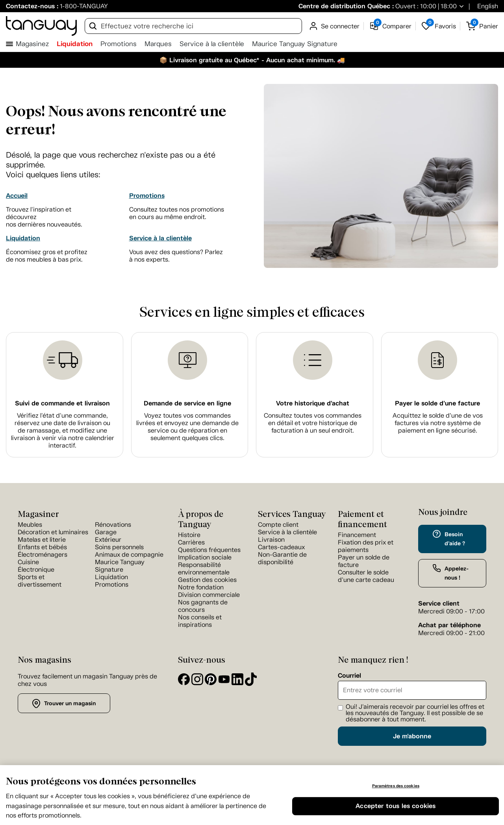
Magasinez (32, 44)
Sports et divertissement (40, 581)
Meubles (30, 525)
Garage (106, 532)
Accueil (17, 196)
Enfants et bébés (42, 547)
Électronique (36, 570)
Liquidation (75, 44)
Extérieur (108, 540)
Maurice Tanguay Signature (295, 44)
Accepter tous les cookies (396, 806)
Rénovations (113, 525)
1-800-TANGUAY (84, 6)
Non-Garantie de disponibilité (282, 558)
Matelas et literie (42, 540)
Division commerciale (209, 595)
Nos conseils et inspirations (200, 621)
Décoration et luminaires (53, 532)
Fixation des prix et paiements (366, 546)
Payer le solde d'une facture (437, 403)
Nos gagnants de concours (203, 606)
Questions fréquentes (209, 550)
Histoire (189, 535)
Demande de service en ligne (187, 403)
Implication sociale (205, 557)
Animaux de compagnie (129, 555)
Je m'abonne (412, 736)
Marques (158, 44)
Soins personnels (119, 547)
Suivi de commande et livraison (62, 403)
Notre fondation (201, 587)
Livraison (271, 540)
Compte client (278, 525)
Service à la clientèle (212, 44)
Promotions (119, 44)
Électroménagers (43, 555)
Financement (357, 535)
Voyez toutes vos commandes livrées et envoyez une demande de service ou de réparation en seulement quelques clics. (187, 427)
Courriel (349, 676)
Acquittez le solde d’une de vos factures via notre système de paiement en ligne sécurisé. (438, 423)
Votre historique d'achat (313, 403)
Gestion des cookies (207, 580)
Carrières (191, 542)
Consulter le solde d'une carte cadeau (366, 576)
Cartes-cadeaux (281, 547)
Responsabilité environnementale (204, 569)
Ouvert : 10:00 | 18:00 (425, 6)
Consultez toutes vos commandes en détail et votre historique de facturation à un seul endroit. (313, 423)
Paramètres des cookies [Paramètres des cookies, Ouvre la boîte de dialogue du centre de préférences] (396, 786)
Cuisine (28, 562)
